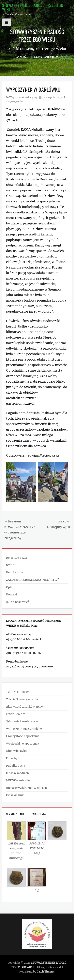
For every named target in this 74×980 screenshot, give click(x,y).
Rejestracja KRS (17, 558)
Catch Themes (46, 972)
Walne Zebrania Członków (24, 729)
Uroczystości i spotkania (23, 736)
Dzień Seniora (16, 714)
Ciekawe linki (15, 795)
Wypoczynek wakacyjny (23, 97)
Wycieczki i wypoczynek (23, 744)
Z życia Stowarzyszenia (22, 699)
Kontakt (12, 594)
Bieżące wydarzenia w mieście (27, 788)
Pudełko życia (16, 766)
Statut (10, 565)
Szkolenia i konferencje (22, 721)
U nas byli (13, 758)
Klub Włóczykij (16, 751)
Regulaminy (15, 572)
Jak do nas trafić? (18, 602)
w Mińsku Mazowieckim (37, 57)
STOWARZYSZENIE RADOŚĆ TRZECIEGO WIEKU (33, 7)
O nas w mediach (17, 773)
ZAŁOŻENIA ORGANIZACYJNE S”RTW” (33, 580)
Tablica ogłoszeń (18, 692)
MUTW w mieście (18, 780)
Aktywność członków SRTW (25, 707)
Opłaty (11, 587)
